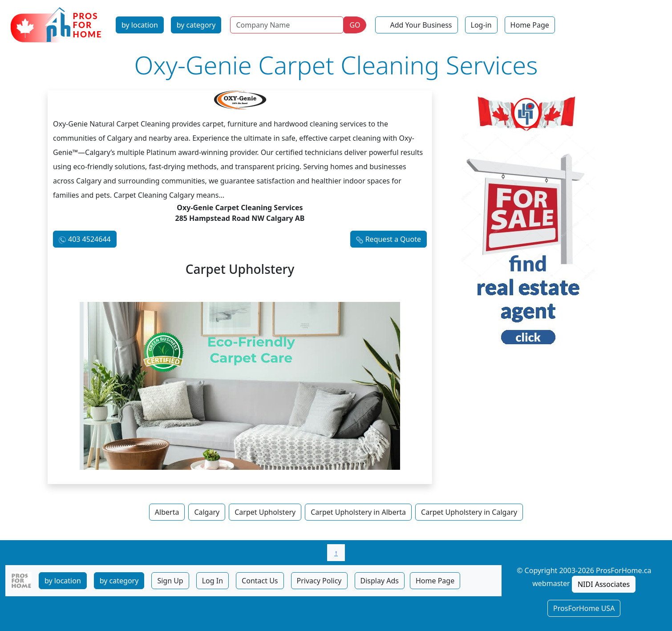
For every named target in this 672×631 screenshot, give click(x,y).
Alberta (167, 512)
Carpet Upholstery (265, 512)
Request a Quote (393, 239)
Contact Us (260, 581)
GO (355, 25)
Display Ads (380, 581)
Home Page (530, 25)
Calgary (207, 512)
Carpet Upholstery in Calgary (469, 512)
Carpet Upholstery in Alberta (358, 512)
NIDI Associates (604, 584)
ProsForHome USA (584, 608)
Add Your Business (421, 25)
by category (196, 25)
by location (140, 25)
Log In (213, 581)
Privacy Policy (319, 581)
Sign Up (170, 581)
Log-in (481, 25)
